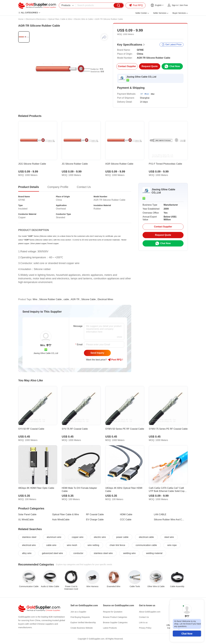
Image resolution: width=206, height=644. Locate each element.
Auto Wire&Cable (61, 520)
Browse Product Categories (115, 617)
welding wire (129, 553)
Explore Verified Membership (83, 622)
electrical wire (29, 545)
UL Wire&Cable (26, 520)
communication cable (146, 545)
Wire (35, 299)
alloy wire (27, 553)
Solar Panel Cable (27, 514)
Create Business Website (82, 628)
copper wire (78, 537)
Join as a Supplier (78, 612)
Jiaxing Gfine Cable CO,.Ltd (141, 77)
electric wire (100, 537)
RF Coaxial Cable (95, 514)
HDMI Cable (126, 514)
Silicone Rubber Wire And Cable (169, 520)
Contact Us (144, 617)
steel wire (169, 537)
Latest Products (110, 628)
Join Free (184, 5)
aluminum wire (54, 537)
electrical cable (146, 537)
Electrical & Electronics (36, 19)
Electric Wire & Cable (84, 19)
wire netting (93, 545)
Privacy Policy (145, 628)
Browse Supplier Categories (115, 622)
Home (21, 19)
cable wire (51, 545)
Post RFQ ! (115, 360)
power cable (122, 537)
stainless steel (29, 537)
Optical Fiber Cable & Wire (65, 514)
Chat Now (187, 634)
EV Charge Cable (95, 520)
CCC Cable (126, 520)
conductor (78, 553)
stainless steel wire (103, 553)
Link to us (143, 622)
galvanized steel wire (52, 553)
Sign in (175, 5)
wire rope (172, 545)
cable (66, 299)
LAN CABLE (160, 514)
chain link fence (117, 545)
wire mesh (72, 545)
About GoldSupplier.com (150, 612)
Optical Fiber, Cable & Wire (60, 19)
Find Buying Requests (80, 617)
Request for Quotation (113, 612)
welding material (154, 553)
